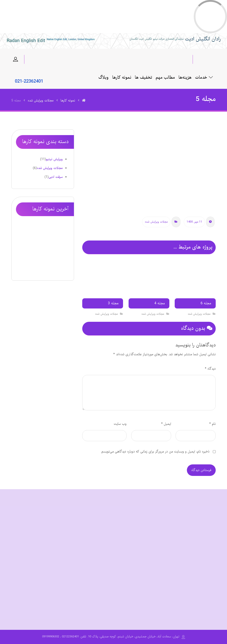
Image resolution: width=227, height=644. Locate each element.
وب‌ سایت (120, 424)
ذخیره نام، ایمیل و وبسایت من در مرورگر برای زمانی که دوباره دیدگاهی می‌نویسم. (155, 452)
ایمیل (166, 424)
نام (212, 424)
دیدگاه (210, 369)
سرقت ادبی (56, 177)
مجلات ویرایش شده (156, 222)
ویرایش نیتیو (54, 159)
